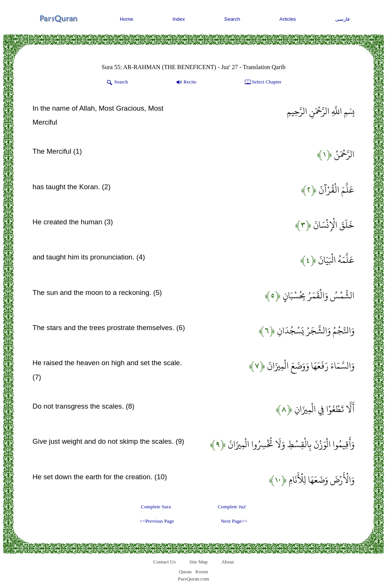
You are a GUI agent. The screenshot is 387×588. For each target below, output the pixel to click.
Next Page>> (234, 521)
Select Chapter (262, 82)
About (227, 562)
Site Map (199, 562)
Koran (202, 572)
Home (127, 19)
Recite (186, 82)
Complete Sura (156, 507)
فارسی (342, 19)
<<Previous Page (157, 521)
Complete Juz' (232, 507)
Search (232, 19)
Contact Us (164, 562)
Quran (185, 572)
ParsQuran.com (194, 579)
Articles (288, 19)
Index (179, 19)
